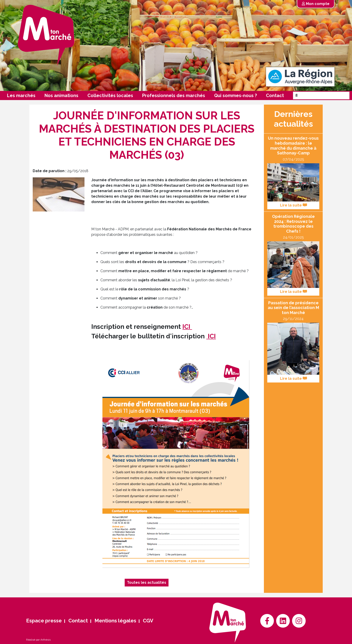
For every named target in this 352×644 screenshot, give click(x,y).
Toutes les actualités (147, 582)
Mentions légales (115, 621)
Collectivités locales (110, 96)
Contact (275, 96)
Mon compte (316, 4)
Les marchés (21, 96)
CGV (148, 621)
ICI (187, 327)
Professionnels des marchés (174, 96)
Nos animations (61, 96)
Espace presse (44, 621)
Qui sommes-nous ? (235, 96)
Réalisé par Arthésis (38, 640)
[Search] (325, 96)
